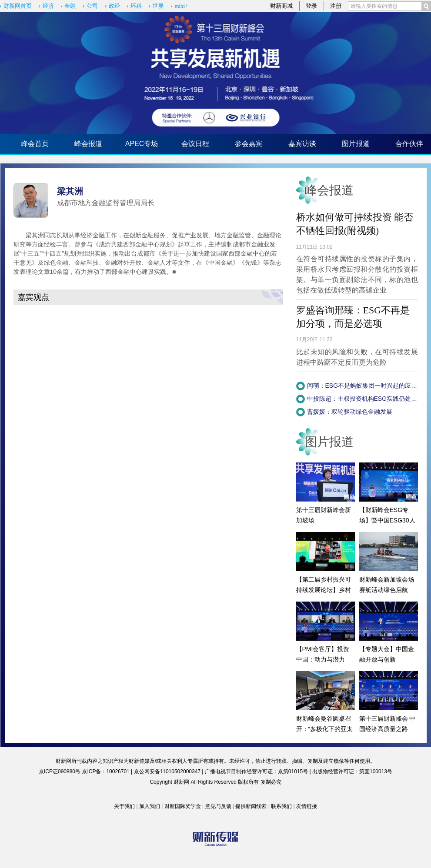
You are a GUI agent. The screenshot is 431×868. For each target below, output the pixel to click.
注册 (336, 6)
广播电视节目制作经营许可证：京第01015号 (256, 772)
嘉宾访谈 (302, 144)
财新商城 (281, 6)
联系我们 (281, 806)
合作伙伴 (409, 144)
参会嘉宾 (249, 144)
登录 (311, 6)
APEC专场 (142, 144)
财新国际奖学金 (183, 806)
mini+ (181, 6)
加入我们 (150, 806)
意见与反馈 (218, 806)
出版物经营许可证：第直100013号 (352, 772)
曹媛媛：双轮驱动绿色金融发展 (350, 412)
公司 (92, 6)
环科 (136, 6)
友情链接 (307, 806)
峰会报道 (88, 144)
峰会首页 (35, 144)
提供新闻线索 (251, 806)
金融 (70, 6)
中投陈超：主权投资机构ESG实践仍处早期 (365, 399)
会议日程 (195, 144)
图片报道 (356, 144)
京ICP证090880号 (60, 772)
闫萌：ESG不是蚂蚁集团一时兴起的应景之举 (368, 386)
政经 (114, 6)
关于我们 (124, 806)
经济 (48, 6)
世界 (158, 6)
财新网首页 (18, 6)
